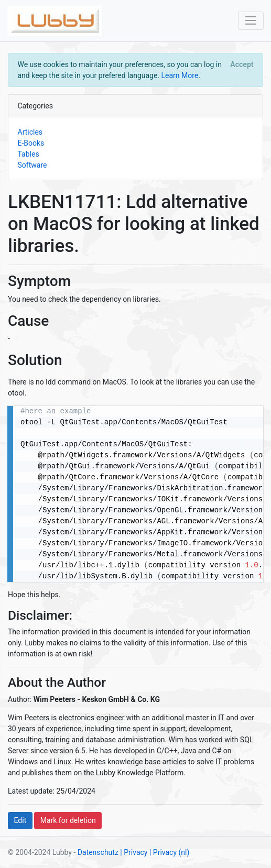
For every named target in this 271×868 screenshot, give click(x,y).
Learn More (180, 75)
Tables (29, 154)
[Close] (242, 64)
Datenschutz (98, 852)
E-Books (31, 143)
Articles (30, 132)
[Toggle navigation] (251, 21)
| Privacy (134, 852)
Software (32, 165)
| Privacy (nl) (169, 852)
